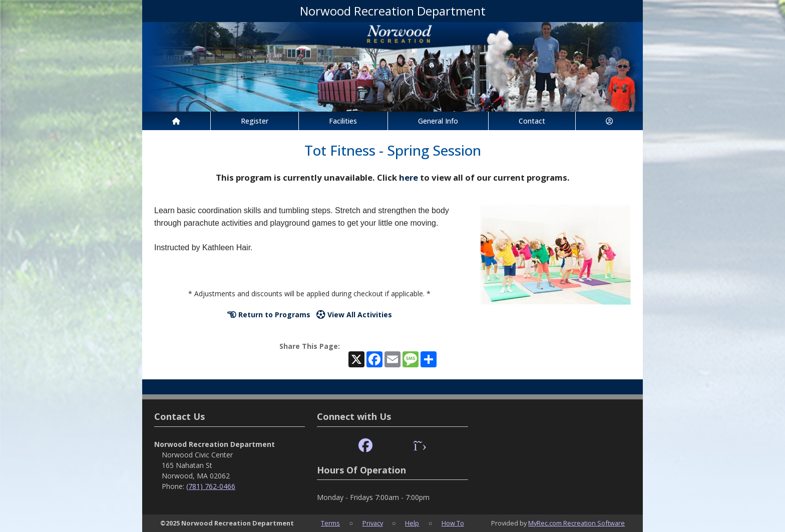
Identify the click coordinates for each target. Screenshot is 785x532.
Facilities (343, 121)
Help (412, 523)
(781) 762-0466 (211, 486)
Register (255, 121)
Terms (330, 523)
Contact (532, 121)
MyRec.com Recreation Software (576, 523)
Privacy (373, 523)
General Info (438, 121)
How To (453, 523)
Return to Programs (269, 315)
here (409, 177)
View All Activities (354, 315)
